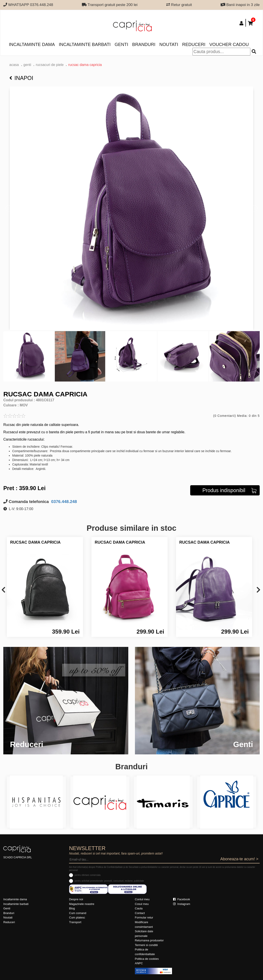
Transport (75, 922)
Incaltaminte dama (32, 44)
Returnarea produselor (149, 940)
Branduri (144, 44)
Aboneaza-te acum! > (239, 859)
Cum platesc (77, 917)
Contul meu (142, 899)
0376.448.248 (63, 502)
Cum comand (78, 913)
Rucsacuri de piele (50, 65)
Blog (72, 908)
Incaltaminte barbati (85, 44)
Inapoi (21, 78)
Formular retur (144, 917)
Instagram (182, 904)
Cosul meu (142, 904)
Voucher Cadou (229, 44)
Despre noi (76, 899)
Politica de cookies (147, 959)
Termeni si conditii (146, 945)
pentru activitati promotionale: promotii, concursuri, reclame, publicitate (109, 881)
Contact (140, 913)
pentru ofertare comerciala (88, 875)
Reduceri (194, 44)
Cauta (139, 908)
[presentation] (3, 590)
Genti (121, 44)
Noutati (169, 44)
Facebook (182, 899)
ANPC (139, 963)
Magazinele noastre (82, 904)
